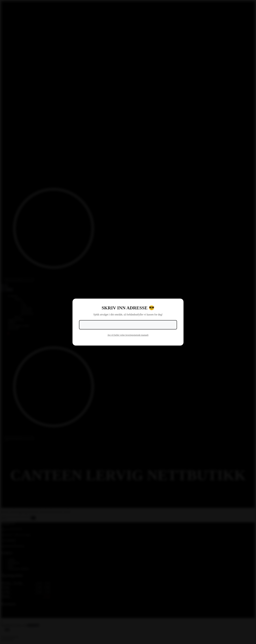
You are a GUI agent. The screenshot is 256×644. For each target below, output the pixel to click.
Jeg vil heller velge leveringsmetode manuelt (128, 335)
